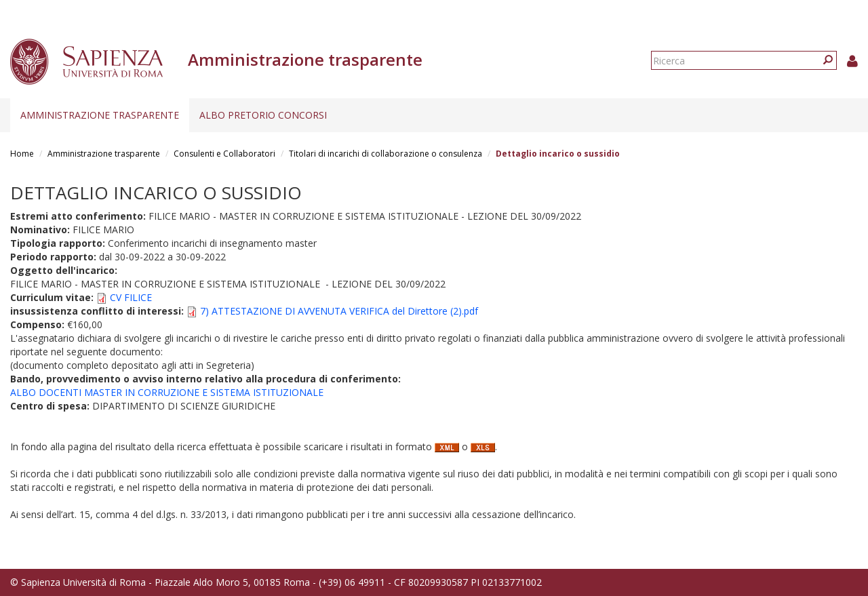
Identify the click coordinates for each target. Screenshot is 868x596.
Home (22, 154)
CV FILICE (131, 297)
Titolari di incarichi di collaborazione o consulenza (386, 154)
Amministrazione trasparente (100, 115)
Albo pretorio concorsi (263, 115)
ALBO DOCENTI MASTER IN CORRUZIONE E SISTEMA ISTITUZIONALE (167, 392)
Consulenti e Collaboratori (224, 154)
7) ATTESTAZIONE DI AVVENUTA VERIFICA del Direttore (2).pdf (339, 311)
